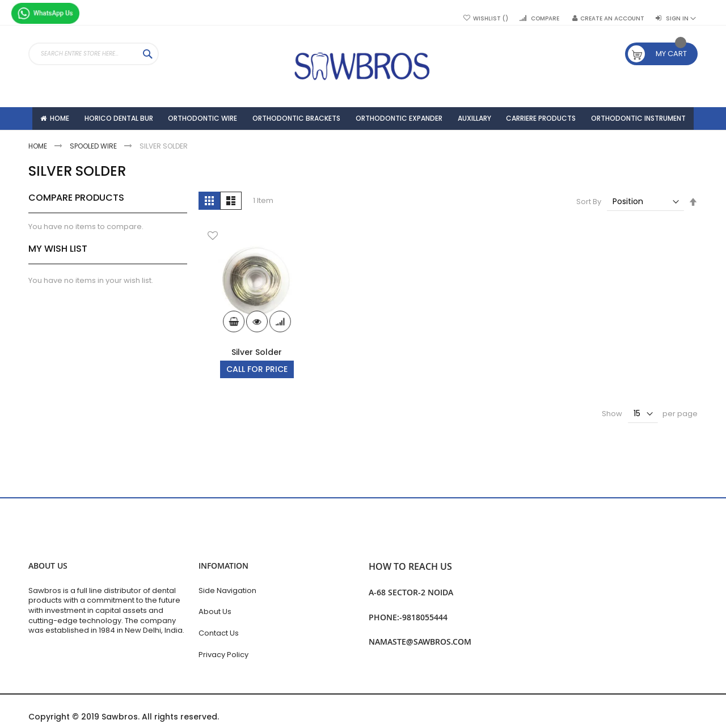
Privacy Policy (223, 655)
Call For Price (257, 398)
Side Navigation (227, 591)
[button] (213, 266)
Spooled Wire (94, 175)
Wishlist (491, 19)
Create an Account (612, 19)
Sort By (589, 230)
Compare (545, 19)
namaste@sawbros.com (420, 642)
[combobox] (94, 54)
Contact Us (219, 633)
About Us (215, 611)
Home (39, 175)
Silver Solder (257, 381)
